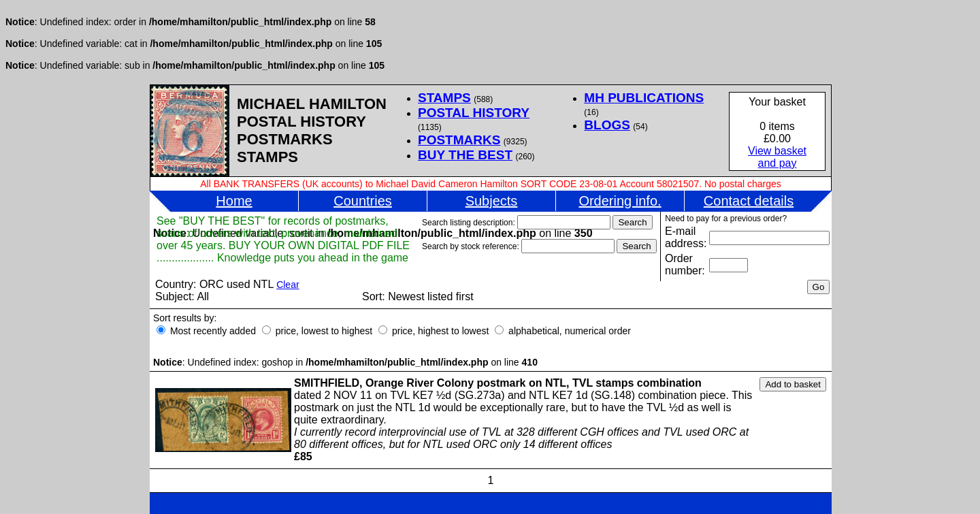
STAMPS (444, 98)
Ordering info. (620, 201)
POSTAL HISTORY (474, 113)
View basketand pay (777, 157)
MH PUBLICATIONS (644, 98)
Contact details (749, 201)
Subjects (492, 201)
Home (234, 201)
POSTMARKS (459, 140)
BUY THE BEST (465, 155)
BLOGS (607, 125)
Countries (363, 201)
